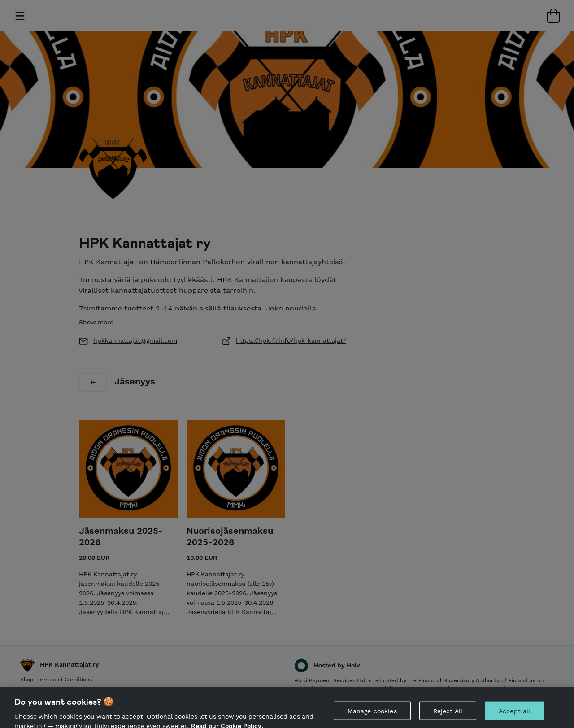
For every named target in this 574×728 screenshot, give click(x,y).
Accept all (514, 714)
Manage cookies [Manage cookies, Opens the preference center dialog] (372, 714)
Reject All (448, 714)
